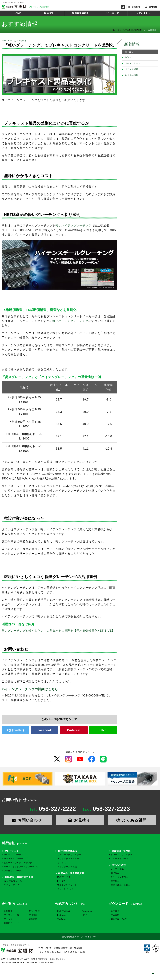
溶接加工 (115, 881)
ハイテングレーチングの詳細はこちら (30, 689)
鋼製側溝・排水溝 (121, 851)
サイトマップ (92, 937)
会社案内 (136, 7)
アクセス (8, 919)
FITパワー (62, 881)
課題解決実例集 (80, 13)
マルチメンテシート (67, 885)
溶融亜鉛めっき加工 (121, 885)
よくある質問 (132, 820)
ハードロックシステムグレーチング (21, 867)
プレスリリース (133, 63)
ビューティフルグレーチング (18, 863)
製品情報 (49, 13)
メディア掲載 (132, 69)
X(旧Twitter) (15, 730)
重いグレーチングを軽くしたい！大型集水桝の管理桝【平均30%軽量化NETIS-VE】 (58, 631)
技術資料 (115, 915)
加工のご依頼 (119, 865)
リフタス (62, 863)
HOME (17, 13)
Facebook (45, 730)
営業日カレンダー (13, 923)
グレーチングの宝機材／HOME (126, 30)
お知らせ (129, 57)
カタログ (115, 911)
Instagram (62, 915)
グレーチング (12, 851)
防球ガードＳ (64, 877)
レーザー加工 (117, 869)
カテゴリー (130, 52)
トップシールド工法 (67, 867)
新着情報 (132, 44)
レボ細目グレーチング (15, 871)
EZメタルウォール (13, 881)
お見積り (80, 820)
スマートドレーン (120, 859)
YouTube (62, 919)
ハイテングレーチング (15, 855)
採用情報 (153, 7)
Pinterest (74, 730)
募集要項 (33, 919)
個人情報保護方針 (70, 937)
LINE (103, 730)
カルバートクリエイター (69, 855)
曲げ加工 (115, 873)
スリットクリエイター (68, 859)
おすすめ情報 (132, 75)
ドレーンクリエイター (122, 855)
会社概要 (8, 911)
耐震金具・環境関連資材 (71, 873)
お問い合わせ (143, 13)
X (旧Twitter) (64, 911)
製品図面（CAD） (120, 919)
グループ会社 (35, 911)
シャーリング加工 (120, 877)
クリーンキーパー (66, 889)
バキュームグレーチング (16, 859)
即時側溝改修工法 (68, 851)
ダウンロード (112, 13)
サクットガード (12, 885)
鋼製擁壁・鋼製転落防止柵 (19, 877)
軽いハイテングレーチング (73, 226)
